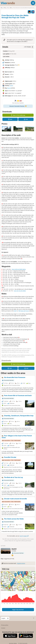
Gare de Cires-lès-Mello (20, 291)
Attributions (4, 590)
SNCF (15, 311)
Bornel (9, 88)
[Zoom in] (33, 573)
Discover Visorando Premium (18, 106)
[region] (18, 581)
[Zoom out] (33, 576)
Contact (3, 628)
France (11, 85)
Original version (21, 563)
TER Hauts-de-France (24, 311)
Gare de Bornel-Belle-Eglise (19, 269)
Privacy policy (5, 625)
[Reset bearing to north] (33, 578)
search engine (24, 536)
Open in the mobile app (18, 115)
